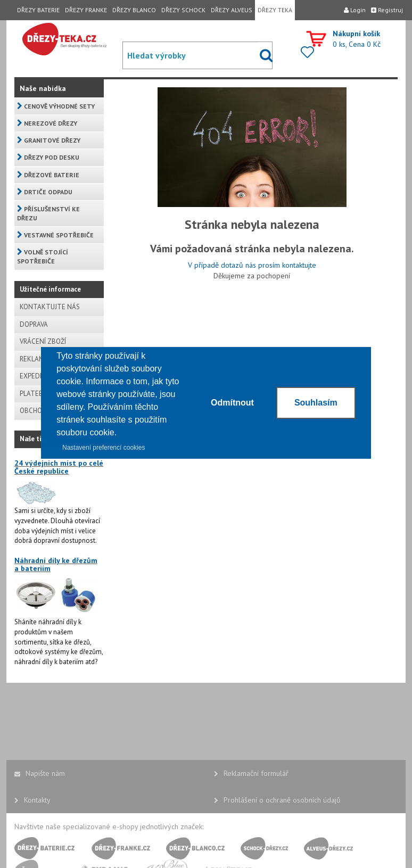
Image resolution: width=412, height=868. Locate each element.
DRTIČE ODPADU (45, 192)
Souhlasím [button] (316, 403)
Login (355, 10)
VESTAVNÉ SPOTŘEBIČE (55, 235)
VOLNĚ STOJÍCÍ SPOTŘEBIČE (43, 257)
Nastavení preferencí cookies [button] (104, 448)
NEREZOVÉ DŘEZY (47, 123)
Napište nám (40, 773)
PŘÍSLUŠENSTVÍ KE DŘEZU (48, 213)
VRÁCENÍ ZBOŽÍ (43, 341)
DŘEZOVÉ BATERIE (48, 175)
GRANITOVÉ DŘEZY (49, 140)
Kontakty (32, 800)
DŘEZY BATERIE (38, 10)
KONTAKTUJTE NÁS (50, 307)
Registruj (387, 10)
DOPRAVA (34, 324)
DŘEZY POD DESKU (48, 157)
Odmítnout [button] (232, 403)
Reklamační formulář (251, 773)
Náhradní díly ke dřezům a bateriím (56, 564)
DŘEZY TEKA (275, 10)
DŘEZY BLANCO (134, 10)
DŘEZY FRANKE (86, 10)
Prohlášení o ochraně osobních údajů (277, 800)
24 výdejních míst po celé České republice (59, 467)
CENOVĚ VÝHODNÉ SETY (56, 106)
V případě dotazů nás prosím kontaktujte (252, 265)
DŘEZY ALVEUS (232, 10)
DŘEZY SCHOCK (183, 10)
